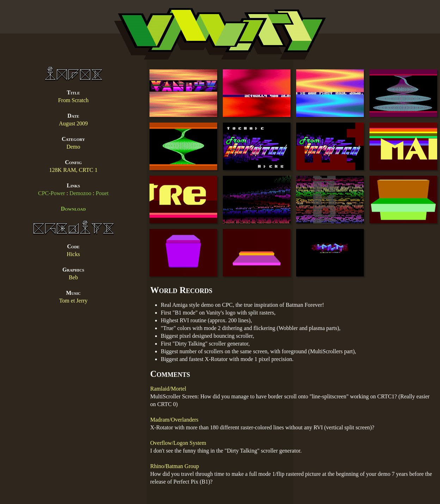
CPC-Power (51, 193)
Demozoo (80, 193)
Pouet (102, 193)
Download (74, 209)
